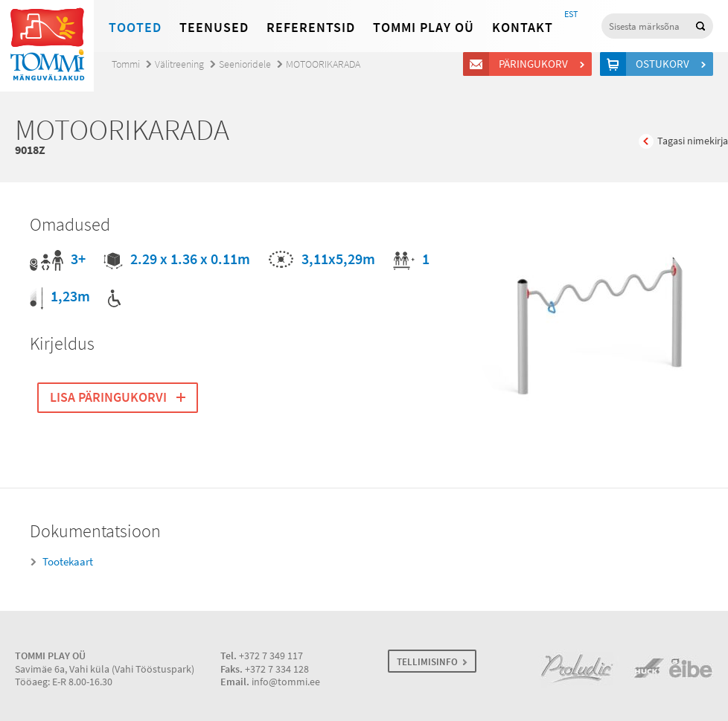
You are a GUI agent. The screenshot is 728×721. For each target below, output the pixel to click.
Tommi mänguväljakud (47, 46)
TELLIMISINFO (427, 662)
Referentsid (311, 28)
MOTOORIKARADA (323, 64)
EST (571, 14)
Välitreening (179, 64)
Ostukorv (665, 64)
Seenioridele (245, 64)
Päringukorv (536, 64)
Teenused (214, 28)
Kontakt (523, 28)
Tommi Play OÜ (424, 28)
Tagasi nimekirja (693, 141)
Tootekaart (68, 562)
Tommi (126, 64)
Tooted (135, 28)
